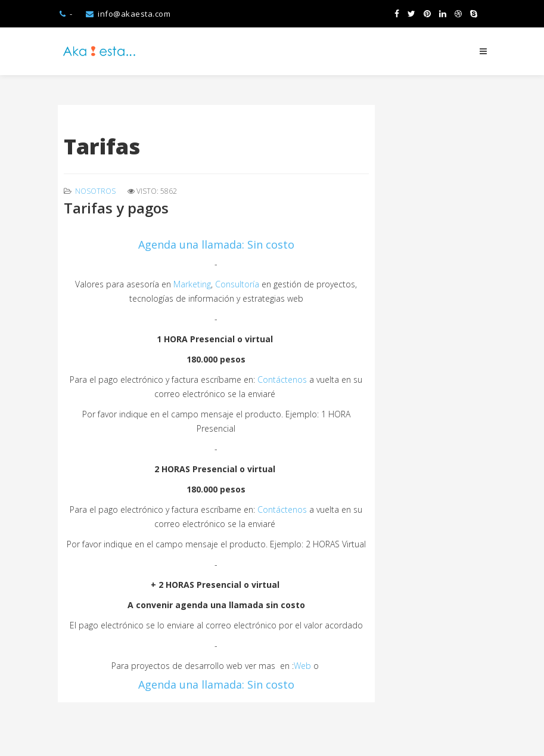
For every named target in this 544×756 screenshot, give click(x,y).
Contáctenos (282, 379)
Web (302, 666)
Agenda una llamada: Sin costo (216, 244)
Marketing (192, 284)
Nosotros (95, 191)
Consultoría (238, 284)
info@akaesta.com (134, 14)
